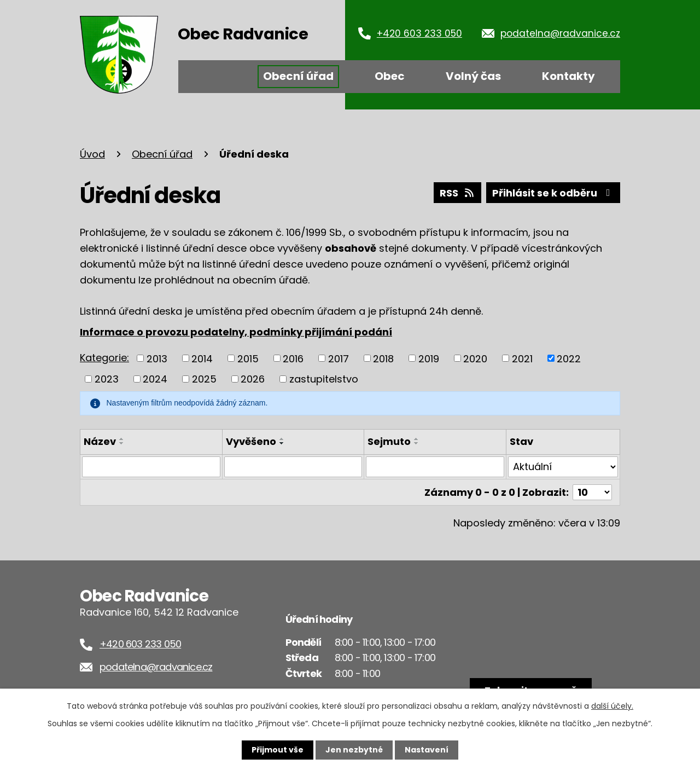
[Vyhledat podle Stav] (563, 467)
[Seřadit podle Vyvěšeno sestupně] (282, 443)
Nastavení (427, 750)
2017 (339, 358)
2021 (522, 358)
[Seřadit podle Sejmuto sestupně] (417, 443)
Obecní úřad (298, 76)
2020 (475, 358)
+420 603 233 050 (419, 33)
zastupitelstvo (324, 379)
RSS (458, 193)
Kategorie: (104, 358)
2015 (248, 358)
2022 (569, 358)
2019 (429, 358)
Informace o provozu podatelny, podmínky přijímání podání (236, 332)
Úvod (213, 77)
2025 (204, 379)
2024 (155, 379)
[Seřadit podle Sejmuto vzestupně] (417, 439)
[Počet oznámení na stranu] (592, 492)
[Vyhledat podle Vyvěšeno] (293, 467)
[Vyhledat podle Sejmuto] (435, 467)
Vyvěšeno (251, 441)
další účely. (612, 706)
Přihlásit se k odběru (553, 193)
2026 (253, 379)
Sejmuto (389, 441)
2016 (293, 358)
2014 (202, 358)
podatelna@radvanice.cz (560, 33)
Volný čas (473, 76)
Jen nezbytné (354, 750)
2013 (157, 358)
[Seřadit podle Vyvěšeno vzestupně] (282, 439)
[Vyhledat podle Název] (151, 467)
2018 (383, 358)
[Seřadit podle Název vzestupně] (122, 439)
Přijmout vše (278, 750)
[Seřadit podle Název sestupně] (122, 443)
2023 (107, 379)
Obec (390, 76)
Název (100, 441)
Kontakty (568, 76)
